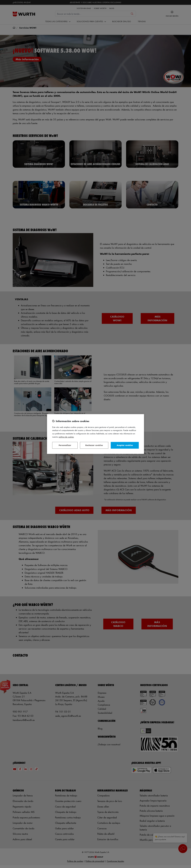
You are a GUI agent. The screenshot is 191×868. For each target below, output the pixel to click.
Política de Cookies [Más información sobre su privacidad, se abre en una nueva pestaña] (66, 437)
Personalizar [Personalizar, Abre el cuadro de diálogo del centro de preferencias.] (65, 445)
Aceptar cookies (125, 445)
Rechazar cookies (94, 445)
